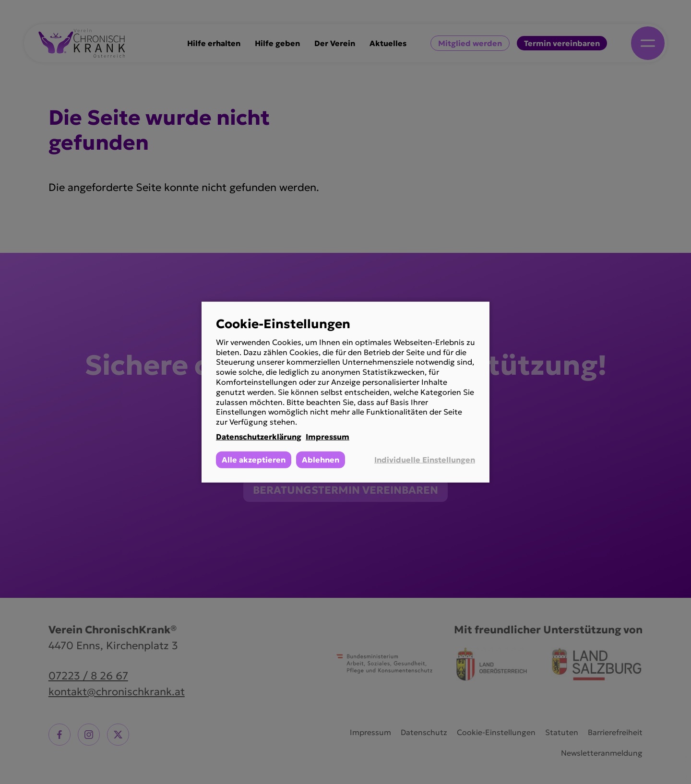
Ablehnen (321, 459)
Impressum (328, 437)
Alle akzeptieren (254, 459)
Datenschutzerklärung (259, 437)
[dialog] (345, 392)
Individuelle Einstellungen (425, 460)
